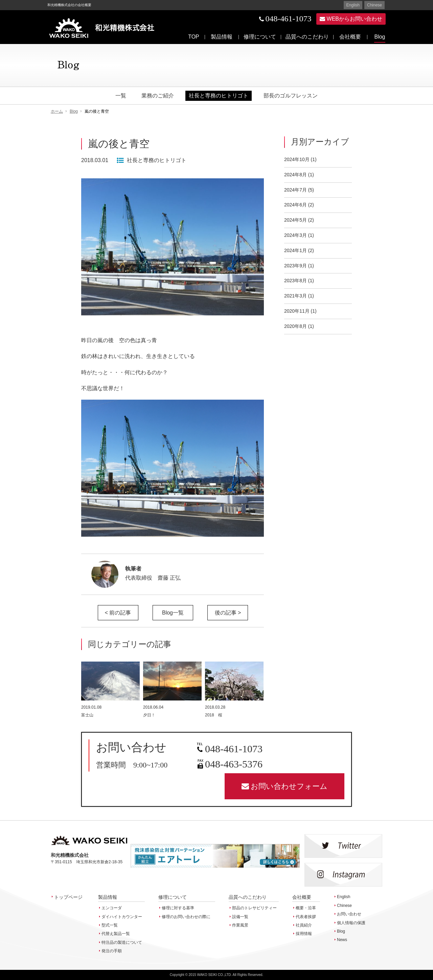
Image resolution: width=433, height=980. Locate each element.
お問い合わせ (349, 914)
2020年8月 (295, 326)
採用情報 (304, 934)
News (342, 940)
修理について (260, 37)
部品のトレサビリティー (254, 908)
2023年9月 (295, 266)
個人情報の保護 (351, 923)
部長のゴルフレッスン (291, 96)
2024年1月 (295, 250)
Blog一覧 (173, 613)
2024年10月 (297, 159)
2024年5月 (295, 220)
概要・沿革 (306, 908)
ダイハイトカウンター (122, 917)
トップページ (68, 897)
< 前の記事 (118, 613)
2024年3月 (295, 235)
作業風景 (240, 925)
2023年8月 (295, 281)
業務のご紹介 (158, 96)
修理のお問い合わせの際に (186, 917)
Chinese (374, 5)
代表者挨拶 (306, 917)
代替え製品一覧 (116, 934)
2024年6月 (295, 205)
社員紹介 (304, 925)
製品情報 (222, 37)
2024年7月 (295, 190)
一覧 (121, 96)
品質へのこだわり (307, 37)
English (353, 5)
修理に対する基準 (178, 908)
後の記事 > (228, 613)
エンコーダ (112, 908)
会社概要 (350, 37)
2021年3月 (295, 296)
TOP (194, 37)
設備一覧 (240, 917)
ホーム (57, 111)
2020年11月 (297, 311)
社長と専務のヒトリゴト (219, 96)
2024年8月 (295, 175)
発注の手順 (112, 951)
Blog (380, 37)
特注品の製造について (122, 942)
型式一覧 (110, 925)
